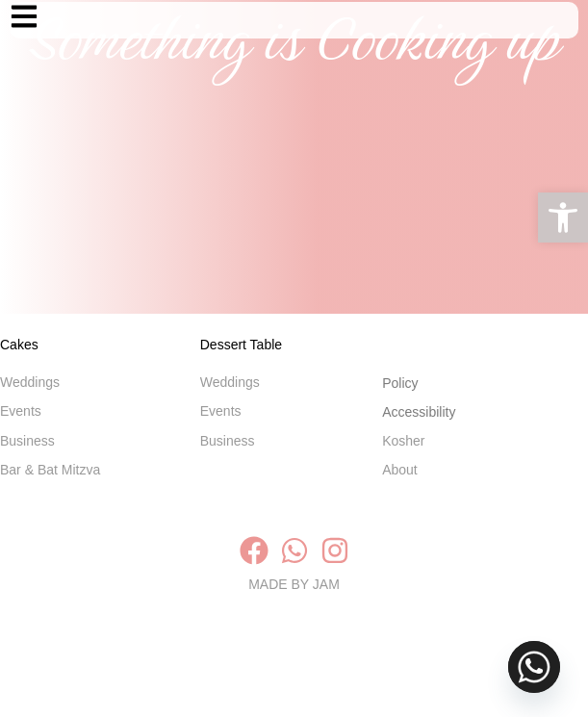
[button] (563, 218)
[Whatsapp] (534, 667)
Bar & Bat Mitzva (50, 491)
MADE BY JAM (294, 680)
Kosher (405, 463)
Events (21, 433)
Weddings (30, 404)
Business (27, 462)
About (400, 492)
